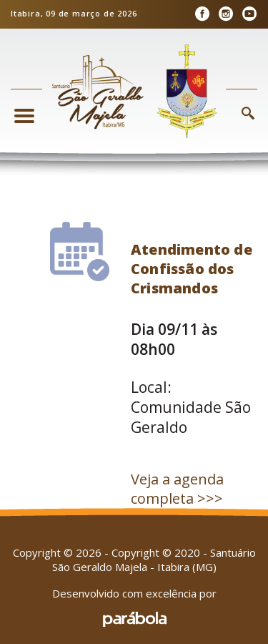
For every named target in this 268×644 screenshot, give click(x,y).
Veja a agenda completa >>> (177, 489)
